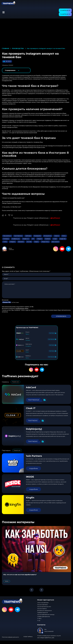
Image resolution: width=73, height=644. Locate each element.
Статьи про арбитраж (43, 603)
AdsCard (31, 387)
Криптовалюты (18, 236)
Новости (57, 236)
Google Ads (63, 239)
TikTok (5, 242)
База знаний (55, 242)
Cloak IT (31, 408)
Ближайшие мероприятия (44, 611)
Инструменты (48, 236)
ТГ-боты (39, 619)
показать (16, 70)
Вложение (5, 300)
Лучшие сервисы (42, 609)
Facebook (48, 239)
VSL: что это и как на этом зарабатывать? (20, 575)
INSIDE (30, 477)
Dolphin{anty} (34, 429)
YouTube (29, 242)
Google (55, 239)
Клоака (27, 352)
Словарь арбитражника (44, 617)
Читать (7, 581)
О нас (39, 621)
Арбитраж (28, 236)
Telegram (40, 239)
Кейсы (64, 236)
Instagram (13, 242)
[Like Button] (3, 215)
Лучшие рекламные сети (44, 607)
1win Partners (34, 456)
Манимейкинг (7, 236)
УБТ (33, 239)
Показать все (15, 382)
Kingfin (30, 498)
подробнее (33, 468)
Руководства (37, 236)
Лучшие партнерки (42, 605)
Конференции (16, 239)
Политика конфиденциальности (10, 637)
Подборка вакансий (43, 613)
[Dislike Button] (9, 215)
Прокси (27, 334)
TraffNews (11, 250)
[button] (3, 12)
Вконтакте (21, 242)
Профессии (26, 239)
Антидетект (28, 346)
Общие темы (45, 242)
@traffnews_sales (50, 638)
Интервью (6, 239)
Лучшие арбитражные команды (46, 615)
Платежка (28, 340)
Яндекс (36, 242)
